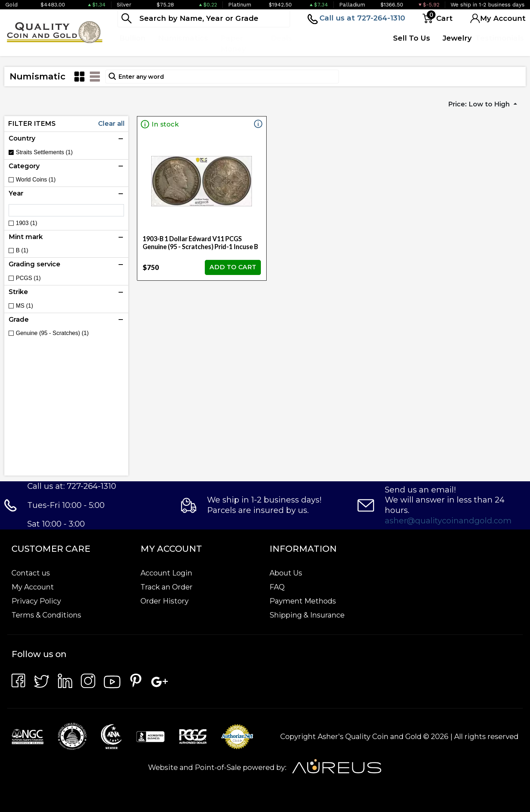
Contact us (31, 573)
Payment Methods (303, 601)
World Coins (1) (36, 180)
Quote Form (358, 43)
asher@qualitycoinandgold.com (448, 521)
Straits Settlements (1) (44, 152)
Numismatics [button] (183, 38)
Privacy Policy (36, 601)
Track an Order (167, 587)
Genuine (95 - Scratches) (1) (52, 333)
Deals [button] (282, 38)
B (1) (22, 251)
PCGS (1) (28, 278)
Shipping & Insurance (307, 615)
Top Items (316, 43)
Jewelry (457, 38)
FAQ (277, 587)
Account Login (166, 573)
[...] (204, 18)
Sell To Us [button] (412, 38)
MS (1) (24, 306)
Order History (165, 601)
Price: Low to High (480, 104)
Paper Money (233, 43)
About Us (286, 573)
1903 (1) (27, 223)
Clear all (111, 124)
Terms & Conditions (46, 615)
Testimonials (500, 38)
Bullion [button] (132, 38)
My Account (33, 587)
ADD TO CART (233, 267)
